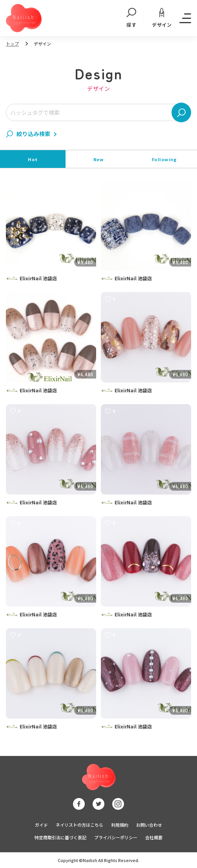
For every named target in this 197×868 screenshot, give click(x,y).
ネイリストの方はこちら (79, 825)
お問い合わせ (149, 825)
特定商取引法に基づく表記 (60, 837)
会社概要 (154, 837)
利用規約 (120, 825)
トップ (12, 44)
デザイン (162, 18)
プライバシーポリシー (116, 837)
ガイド (41, 825)
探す (131, 18)
